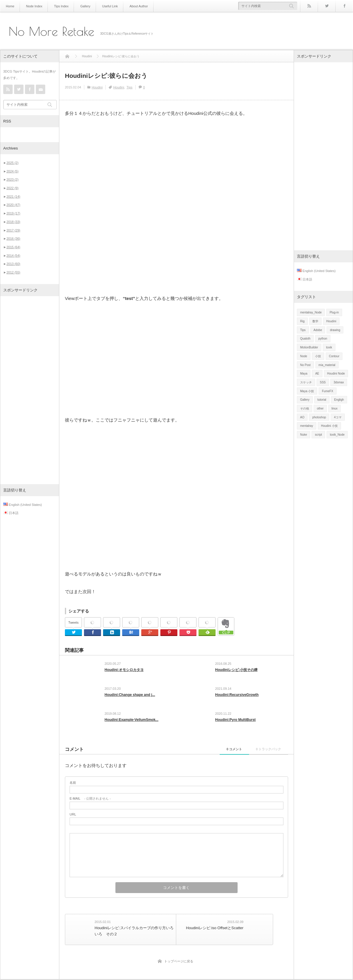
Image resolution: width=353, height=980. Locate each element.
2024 (12, 171)
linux (335, 408)
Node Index (33, 6)
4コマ (338, 417)
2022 (12, 188)
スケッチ (306, 382)
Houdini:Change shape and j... (130, 696)
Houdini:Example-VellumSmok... (131, 722)
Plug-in (334, 312)
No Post (305, 365)
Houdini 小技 (329, 426)
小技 (318, 356)
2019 (13, 213)
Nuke (304, 435)
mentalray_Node (311, 312)
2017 (13, 230)
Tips (130, 87)
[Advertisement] (30, 390)
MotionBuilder (309, 347)
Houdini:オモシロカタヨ (124, 670)
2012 (13, 272)
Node (304, 356)
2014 (13, 256)
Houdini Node (336, 374)
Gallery (82, 6)
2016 (13, 239)
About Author (133, 6)
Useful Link (106, 6)
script (318, 435)
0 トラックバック (264, 752)
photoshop (319, 417)
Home (10, 6)
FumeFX (327, 391)
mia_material (327, 365)
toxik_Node (337, 435)
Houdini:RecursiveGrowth (237, 696)
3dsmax (339, 382)
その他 (305, 408)
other (320, 408)
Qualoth (305, 339)
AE (317, 374)
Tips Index (59, 6)
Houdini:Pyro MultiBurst (236, 722)
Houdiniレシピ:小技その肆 (237, 670)
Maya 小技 (307, 391)
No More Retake (52, 31)
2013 (13, 264)
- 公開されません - (90, 802)
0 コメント (220, 752)
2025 (12, 163)
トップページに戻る (179, 962)
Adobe (318, 330)
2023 (12, 179)
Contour (334, 356)
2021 (13, 197)
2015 (13, 247)
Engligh (339, 400)
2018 (13, 222)
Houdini (97, 87)
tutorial (322, 400)
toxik (329, 347)
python (323, 339)
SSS (323, 382)
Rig (302, 321)
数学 (315, 321)
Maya (304, 374)
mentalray (307, 426)
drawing (335, 330)
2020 (13, 205)
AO (302, 417)
